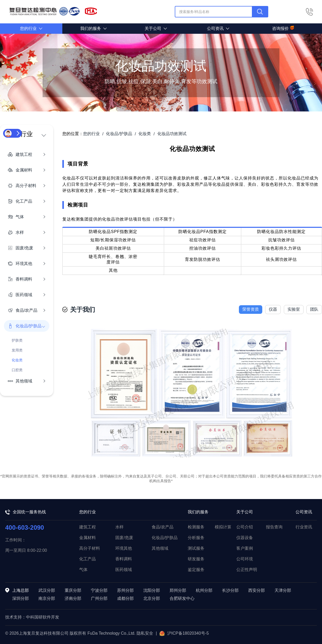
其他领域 (160, 548)
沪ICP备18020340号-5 (184, 633)
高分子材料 (90, 548)
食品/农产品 (163, 527)
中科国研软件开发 (43, 617)
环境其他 (124, 548)
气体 (83, 570)
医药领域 (124, 570)
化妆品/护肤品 (165, 538)
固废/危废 (124, 538)
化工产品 (88, 559)
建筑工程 (88, 527)
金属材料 (88, 538)
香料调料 (124, 559)
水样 (119, 527)
